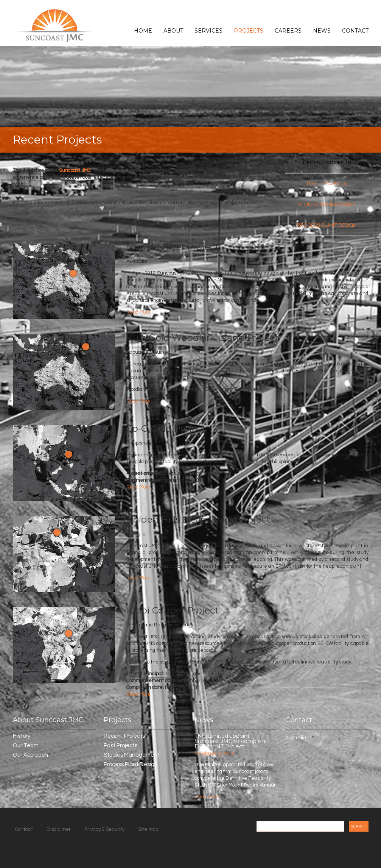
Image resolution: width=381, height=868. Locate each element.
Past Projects (327, 184)
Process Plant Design (327, 225)
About (173, 31)
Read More (138, 312)
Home (143, 31)
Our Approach (30, 755)
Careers (288, 31)
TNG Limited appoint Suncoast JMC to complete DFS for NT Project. (231, 741)
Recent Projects (327, 163)
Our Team (26, 745)
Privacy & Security (104, 829)
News (322, 31)
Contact (355, 31)
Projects (249, 31)
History (22, 736)
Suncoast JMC (75, 170)
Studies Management (327, 205)
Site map (148, 829)
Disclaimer (59, 829)
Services (208, 31)
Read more (207, 797)
